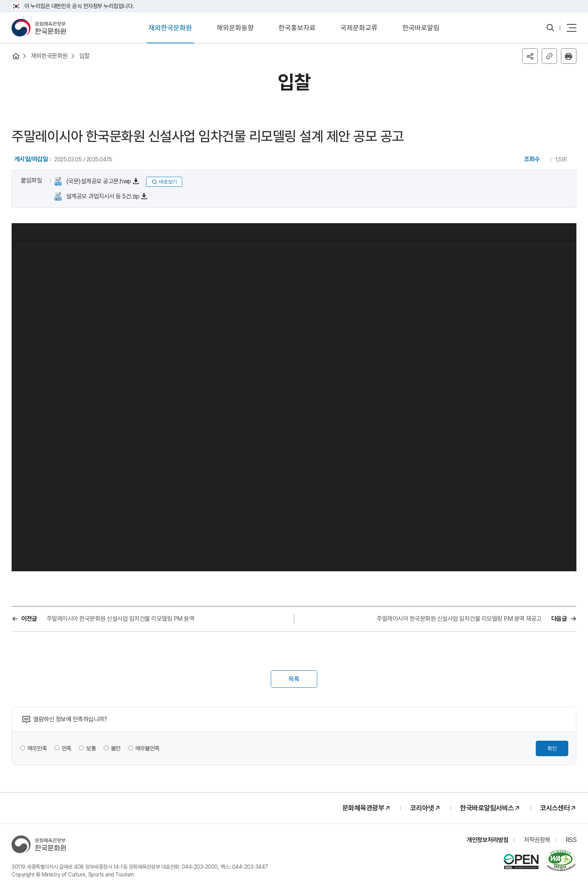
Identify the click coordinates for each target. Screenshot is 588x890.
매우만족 (37, 748)
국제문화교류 (359, 28)
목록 (294, 679)
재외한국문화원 (170, 28)
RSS (571, 840)
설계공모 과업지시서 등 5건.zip (102, 196)
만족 (67, 748)
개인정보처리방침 (487, 840)
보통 (91, 748)
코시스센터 (555, 808)
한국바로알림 (421, 28)
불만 (116, 748)
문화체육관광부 (363, 808)
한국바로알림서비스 (487, 808)
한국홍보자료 (297, 28)
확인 (552, 748)
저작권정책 (537, 840)
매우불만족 (148, 748)
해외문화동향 (235, 28)
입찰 (85, 56)
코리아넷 (422, 808)
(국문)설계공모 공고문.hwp (98, 181)
